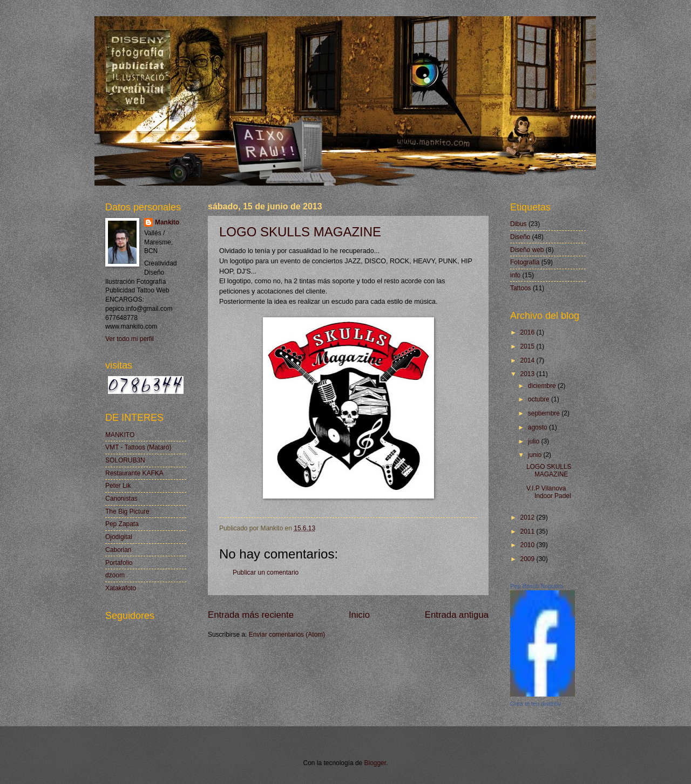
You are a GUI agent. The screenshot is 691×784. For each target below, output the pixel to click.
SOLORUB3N (125, 460)
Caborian (118, 550)
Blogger (375, 763)
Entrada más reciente (251, 615)
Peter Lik (118, 486)
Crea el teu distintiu (536, 704)
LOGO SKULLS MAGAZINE (300, 232)
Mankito (167, 222)
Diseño (520, 237)
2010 (528, 545)
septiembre (545, 413)
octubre (540, 399)
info (515, 275)
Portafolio (119, 563)
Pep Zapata (122, 524)
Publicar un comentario (266, 572)
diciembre (543, 386)
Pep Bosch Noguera (537, 586)
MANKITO (120, 435)
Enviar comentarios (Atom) (287, 635)
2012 (528, 517)
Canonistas (121, 499)
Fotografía (525, 262)
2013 (528, 374)
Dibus (519, 224)
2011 (528, 531)
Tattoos (521, 288)
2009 (528, 559)
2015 (528, 346)
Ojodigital (119, 537)
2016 (528, 332)
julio (535, 441)
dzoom (115, 575)
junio (536, 455)
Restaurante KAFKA (134, 473)
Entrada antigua (457, 615)
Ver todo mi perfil (130, 339)
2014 (528, 360)
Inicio (359, 615)
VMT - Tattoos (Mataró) (138, 447)
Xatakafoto (121, 588)
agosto (538, 427)
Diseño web (527, 250)
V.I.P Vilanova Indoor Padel (549, 492)
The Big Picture (127, 512)
